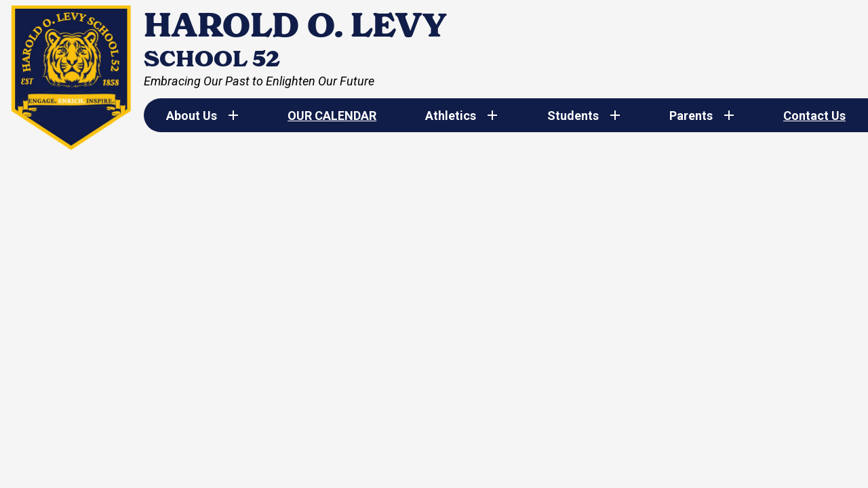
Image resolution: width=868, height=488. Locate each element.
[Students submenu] (584, 115)
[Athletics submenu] (461, 115)
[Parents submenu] (702, 115)
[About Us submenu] (202, 115)
